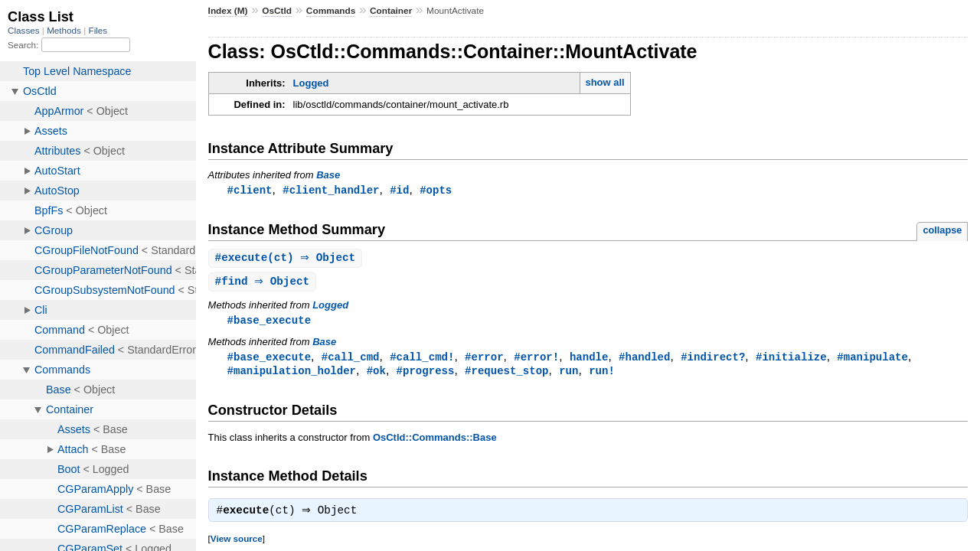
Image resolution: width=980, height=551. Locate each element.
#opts (436, 190)
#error (484, 360)
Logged (311, 83)
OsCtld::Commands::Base (435, 442)
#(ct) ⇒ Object (287, 259)
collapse (942, 231)
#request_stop (506, 375)
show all (604, 82)
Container (391, 11)
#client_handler (331, 190)
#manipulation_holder (292, 375)
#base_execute (269, 323)
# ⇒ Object (265, 284)
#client (250, 190)
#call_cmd (351, 360)
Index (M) (228, 11)
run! (602, 375)
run (568, 375)
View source (237, 544)
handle (589, 360)
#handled (644, 360)
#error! (536, 360)
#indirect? (713, 360)
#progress (426, 375)
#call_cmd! (422, 360)
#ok (376, 375)
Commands (331, 11)
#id (399, 190)
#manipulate (872, 360)
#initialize (791, 360)
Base (328, 175)
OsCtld (277, 11)
